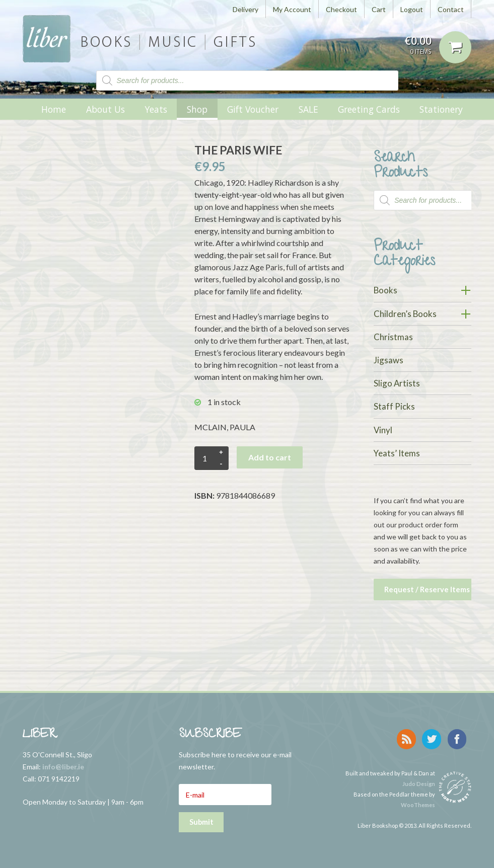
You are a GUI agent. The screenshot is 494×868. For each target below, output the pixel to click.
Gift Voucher (253, 109)
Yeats (156, 109)
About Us (105, 109)
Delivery (245, 9)
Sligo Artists (397, 383)
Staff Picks (394, 406)
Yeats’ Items (397, 453)
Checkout (341, 9)
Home (54, 109)
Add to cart (270, 457)
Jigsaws (389, 360)
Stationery (441, 109)
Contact (451, 9)
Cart (379, 9)
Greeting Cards (369, 109)
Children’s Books (405, 314)
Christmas (393, 337)
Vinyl (383, 430)
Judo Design (419, 780)
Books (385, 290)
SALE (308, 109)
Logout (412, 9)
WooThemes (418, 801)
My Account (292, 9)
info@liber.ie (63, 765)
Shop (197, 109)
